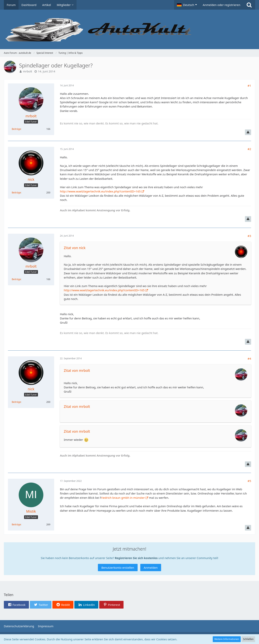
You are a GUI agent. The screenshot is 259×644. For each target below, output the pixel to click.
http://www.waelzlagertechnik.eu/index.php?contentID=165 (100, 191)
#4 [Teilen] (249, 359)
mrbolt (28, 71)
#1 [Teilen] (249, 86)
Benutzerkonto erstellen (118, 568)
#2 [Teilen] (249, 149)
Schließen (248, 639)
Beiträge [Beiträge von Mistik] (16, 524)
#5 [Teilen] (249, 481)
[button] (187, 5)
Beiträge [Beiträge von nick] (16, 193)
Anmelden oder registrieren (222, 5)
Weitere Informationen (227, 639)
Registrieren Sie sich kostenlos (136, 558)
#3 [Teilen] (249, 236)
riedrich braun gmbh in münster (123, 498)
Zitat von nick (75, 248)
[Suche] (249, 5)
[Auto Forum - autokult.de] (129, 29)
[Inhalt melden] (248, 132)
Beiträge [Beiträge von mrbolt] (16, 129)
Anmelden (151, 568)
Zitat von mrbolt (77, 370)
